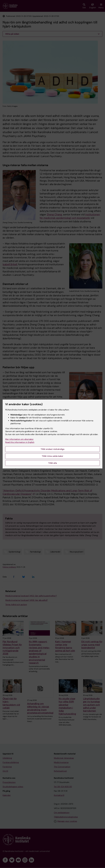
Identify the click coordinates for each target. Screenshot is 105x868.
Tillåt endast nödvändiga (52, 449)
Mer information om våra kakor (19, 439)
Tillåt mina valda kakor (52, 456)
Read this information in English (20, 442)
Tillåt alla (53, 463)
